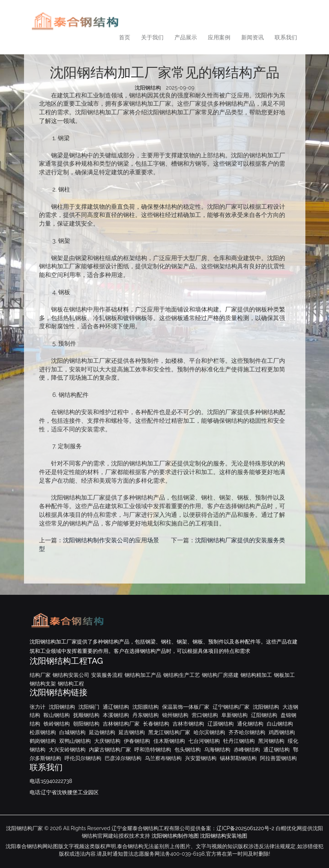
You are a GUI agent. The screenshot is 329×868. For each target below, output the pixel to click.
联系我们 (286, 37)
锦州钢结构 (175, 715)
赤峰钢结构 (247, 750)
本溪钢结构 (116, 715)
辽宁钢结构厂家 (231, 707)
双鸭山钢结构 (75, 741)
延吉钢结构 (132, 732)
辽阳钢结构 (264, 715)
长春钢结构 (156, 724)
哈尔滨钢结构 (209, 732)
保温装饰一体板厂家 (186, 707)
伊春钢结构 (137, 741)
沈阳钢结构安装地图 (224, 836)
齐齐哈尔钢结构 (247, 732)
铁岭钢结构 (57, 724)
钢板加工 (284, 675)
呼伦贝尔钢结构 (83, 758)
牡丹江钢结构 (239, 741)
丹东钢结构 (146, 715)
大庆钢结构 (107, 741)
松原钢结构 (43, 732)
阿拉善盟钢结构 (278, 758)
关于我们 (152, 37)
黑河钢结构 (271, 741)
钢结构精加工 (256, 675)
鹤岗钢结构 (43, 741)
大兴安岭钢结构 (67, 750)
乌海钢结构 (217, 750)
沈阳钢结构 (148, 88)
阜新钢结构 (234, 715)
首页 (125, 37)
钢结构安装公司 (71, 675)
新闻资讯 (252, 37)
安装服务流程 (107, 675)
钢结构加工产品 (143, 675)
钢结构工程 (71, 684)
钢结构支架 (43, 684)
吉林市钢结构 (188, 724)
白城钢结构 (72, 732)
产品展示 (186, 37)
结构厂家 (40, 675)
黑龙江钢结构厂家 (169, 732)
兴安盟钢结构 (201, 758)
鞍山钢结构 (57, 715)
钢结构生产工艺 (182, 675)
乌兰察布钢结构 (163, 758)
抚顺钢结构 (86, 715)
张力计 (38, 707)
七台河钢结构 (204, 741)
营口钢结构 (205, 715)
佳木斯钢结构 (169, 741)
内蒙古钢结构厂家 (110, 750)
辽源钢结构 (221, 724)
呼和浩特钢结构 (153, 750)
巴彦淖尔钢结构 (123, 758)
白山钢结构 (280, 724)
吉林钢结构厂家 (121, 724)
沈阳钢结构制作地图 (175, 836)
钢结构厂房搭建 (220, 675)
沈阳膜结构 (146, 707)
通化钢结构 (250, 724)
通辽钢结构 (116, 707)
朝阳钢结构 (86, 724)
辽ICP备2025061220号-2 (245, 828)
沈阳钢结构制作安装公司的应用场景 (111, 540)
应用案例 (219, 37)
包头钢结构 (188, 750)
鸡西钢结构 (282, 732)
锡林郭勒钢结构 (238, 758)
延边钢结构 (102, 732)
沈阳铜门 (89, 707)
